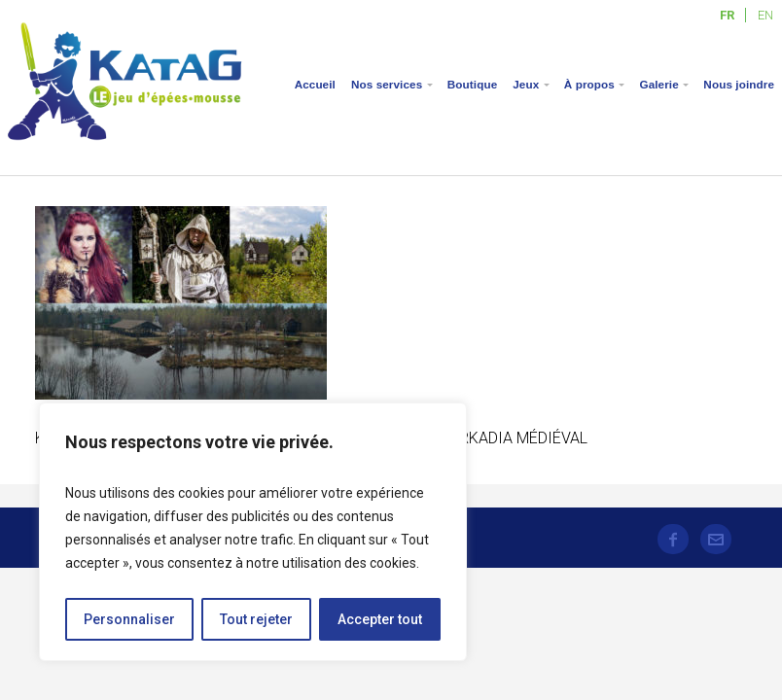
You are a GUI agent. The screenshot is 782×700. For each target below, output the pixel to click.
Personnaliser (129, 619)
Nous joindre (739, 84)
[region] (253, 532)
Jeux (526, 84)
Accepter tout (380, 619)
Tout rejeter (256, 619)
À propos (589, 84)
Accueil (315, 84)
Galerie (658, 84)
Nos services (387, 84)
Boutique (472, 84)
